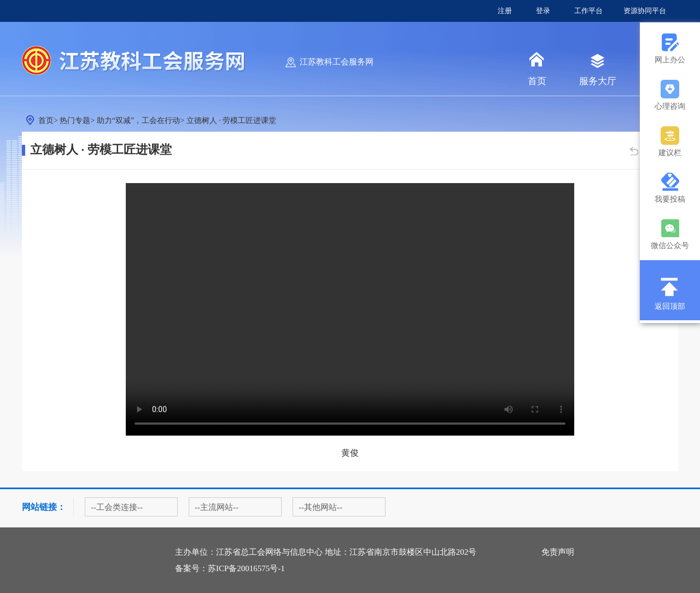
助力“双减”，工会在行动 (138, 121)
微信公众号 (670, 246)
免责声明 (558, 552)
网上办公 (670, 60)
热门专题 (75, 121)
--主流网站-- (217, 507)
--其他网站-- (320, 507)
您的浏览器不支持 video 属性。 (350, 309)
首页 (537, 81)
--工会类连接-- (117, 507)
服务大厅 (598, 81)
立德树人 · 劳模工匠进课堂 (232, 121)
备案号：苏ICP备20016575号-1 (230, 568)
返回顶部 (670, 306)
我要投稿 (670, 199)
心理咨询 (670, 106)
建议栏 (670, 153)
